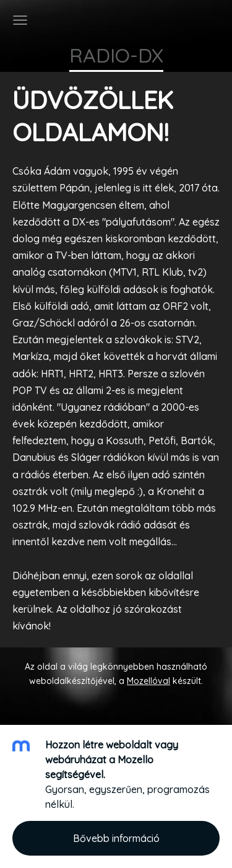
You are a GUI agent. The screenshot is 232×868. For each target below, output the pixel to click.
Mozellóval (148, 681)
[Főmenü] (20, 20)
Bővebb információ (116, 838)
